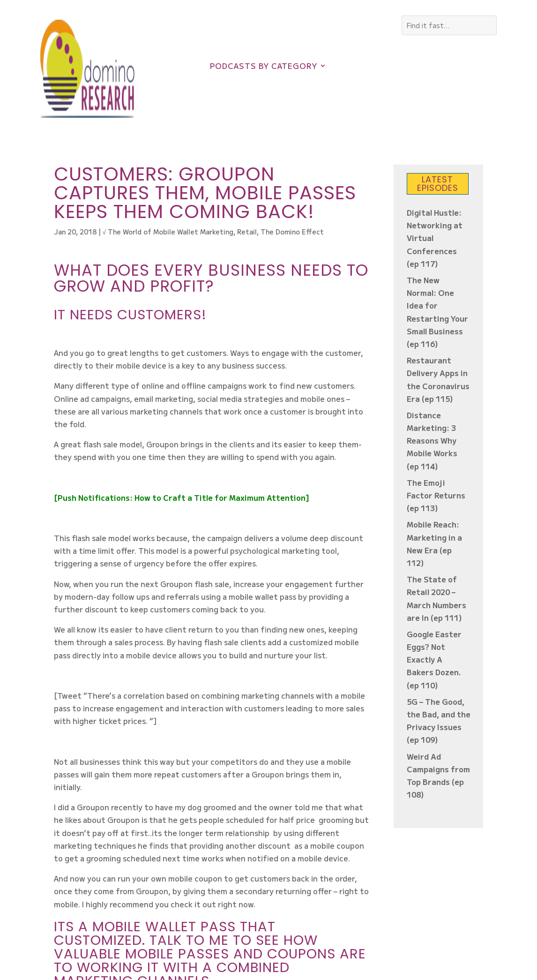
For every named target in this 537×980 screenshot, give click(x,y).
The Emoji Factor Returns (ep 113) (436, 495)
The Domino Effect (292, 232)
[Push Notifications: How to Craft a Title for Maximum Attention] (182, 498)
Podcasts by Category (264, 67)
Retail (247, 232)
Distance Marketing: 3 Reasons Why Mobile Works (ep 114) (432, 441)
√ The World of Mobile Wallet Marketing (168, 232)
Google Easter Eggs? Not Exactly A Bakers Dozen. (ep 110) (434, 660)
